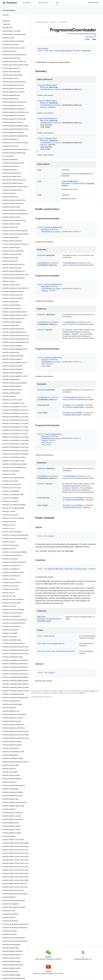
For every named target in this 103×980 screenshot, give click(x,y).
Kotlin (87, 39)
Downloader (87, 50)
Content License (90, 691)
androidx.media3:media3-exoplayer (84, 34)
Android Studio (93, 3)
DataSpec (81, 405)
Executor (44, 107)
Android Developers (41, 22)
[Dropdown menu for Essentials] (33, 3)
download (66, 181)
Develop (53, 22)
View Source (90, 37)
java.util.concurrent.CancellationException (56, 651)
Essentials (26, 3)
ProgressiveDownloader (63, 50)
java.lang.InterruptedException (51, 644)
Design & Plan (43, 3)
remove (65, 195)
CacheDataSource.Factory (51, 89)
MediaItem (44, 87)
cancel (65, 170)
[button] (14, 31)
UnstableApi (44, 48)
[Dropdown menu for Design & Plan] (51, 3)
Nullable (75, 181)
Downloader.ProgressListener (73, 183)
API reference (9, 10)
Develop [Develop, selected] (59, 3)
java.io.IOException (46, 636)
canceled (79, 584)
